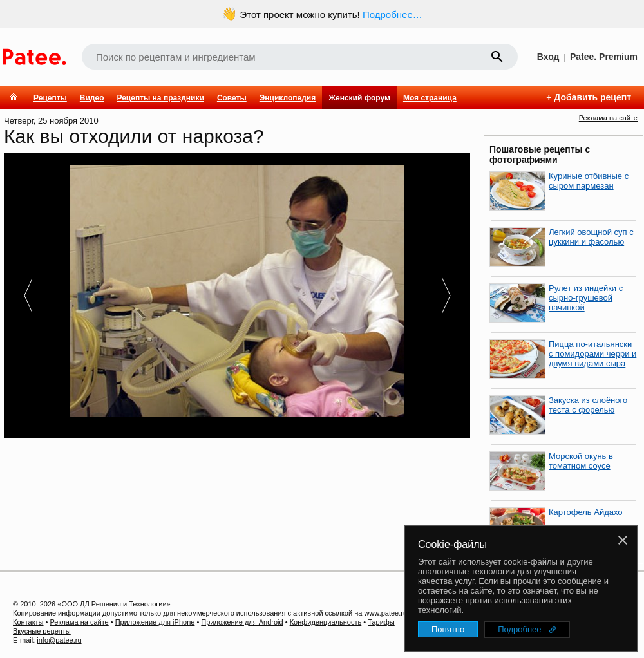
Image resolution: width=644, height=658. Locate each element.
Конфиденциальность (326, 622)
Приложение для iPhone (155, 622)
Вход (548, 57)
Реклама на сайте (608, 118)
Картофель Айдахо (586, 512)
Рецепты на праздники (160, 98)
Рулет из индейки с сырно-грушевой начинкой (586, 298)
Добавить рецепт (592, 97)
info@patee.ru (59, 640)
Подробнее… (393, 14)
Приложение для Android (242, 622)
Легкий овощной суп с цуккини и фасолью (591, 237)
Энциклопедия (288, 98)
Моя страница (430, 98)
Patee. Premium (604, 57)
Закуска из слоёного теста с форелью (588, 405)
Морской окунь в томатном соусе (581, 461)
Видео (92, 98)
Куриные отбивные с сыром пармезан (589, 181)
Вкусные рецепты (42, 631)
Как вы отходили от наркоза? (134, 136)
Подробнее (519, 629)
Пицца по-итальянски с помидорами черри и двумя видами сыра (592, 354)
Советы (232, 98)
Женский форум (359, 98)
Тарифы (381, 622)
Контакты (28, 622)
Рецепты (50, 98)
